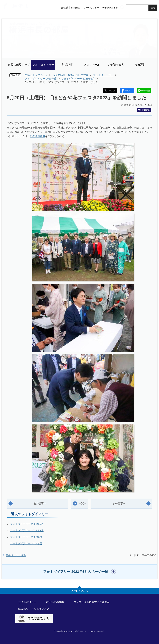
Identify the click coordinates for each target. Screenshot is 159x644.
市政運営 (140, 65)
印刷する (144, 110)
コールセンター (91, 8)
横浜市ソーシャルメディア (34, 609)
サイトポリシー (27, 602)
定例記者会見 (116, 65)
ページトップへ (80, 591)
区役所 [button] (64, 8)
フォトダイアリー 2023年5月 (78, 79)
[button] (79, 572)
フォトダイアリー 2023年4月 (27, 530)
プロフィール (92, 65)
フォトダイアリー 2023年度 (41, 79)
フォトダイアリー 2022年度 (26, 537)
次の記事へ (119, 503)
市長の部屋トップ (19, 65)
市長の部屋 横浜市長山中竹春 (70, 75)
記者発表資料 (37, 136)
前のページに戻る (16, 555)
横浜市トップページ (36, 75)
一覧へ (83, 503)
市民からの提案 (55, 602)
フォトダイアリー (43, 65)
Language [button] (76, 8)
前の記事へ (40, 503)
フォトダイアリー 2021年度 (26, 543)
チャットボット (110, 8)
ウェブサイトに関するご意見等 (92, 602)
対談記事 (67, 65)
